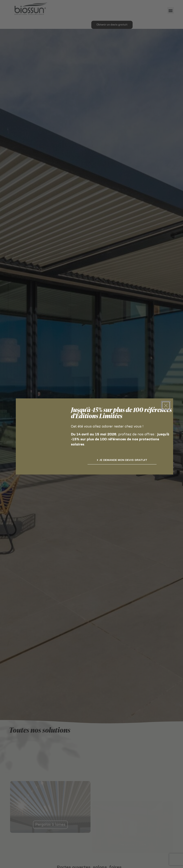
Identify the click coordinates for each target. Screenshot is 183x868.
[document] (91, 434)
